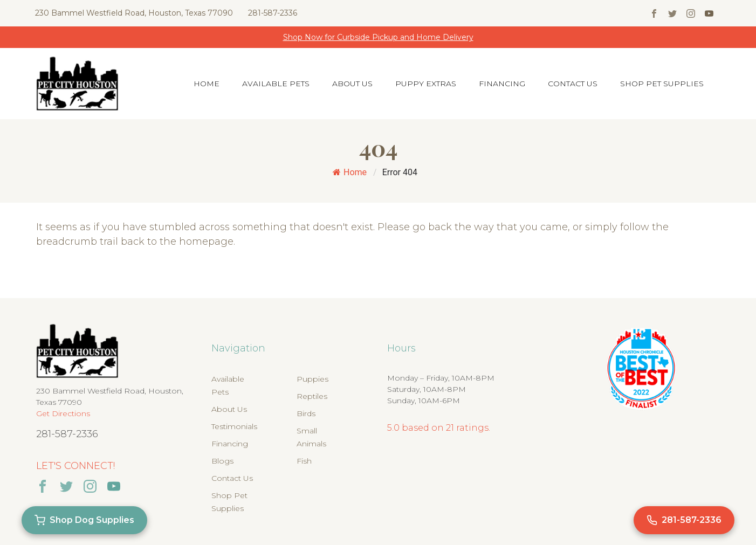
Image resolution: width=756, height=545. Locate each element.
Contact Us (573, 84)
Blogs (222, 461)
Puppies (312, 379)
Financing (502, 84)
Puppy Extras (426, 84)
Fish (304, 461)
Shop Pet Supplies (662, 84)
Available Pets (276, 84)
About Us (352, 84)
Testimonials (234, 426)
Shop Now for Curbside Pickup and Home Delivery (378, 37)
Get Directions (63, 413)
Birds (306, 413)
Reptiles (312, 396)
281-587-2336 (273, 13)
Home (207, 84)
